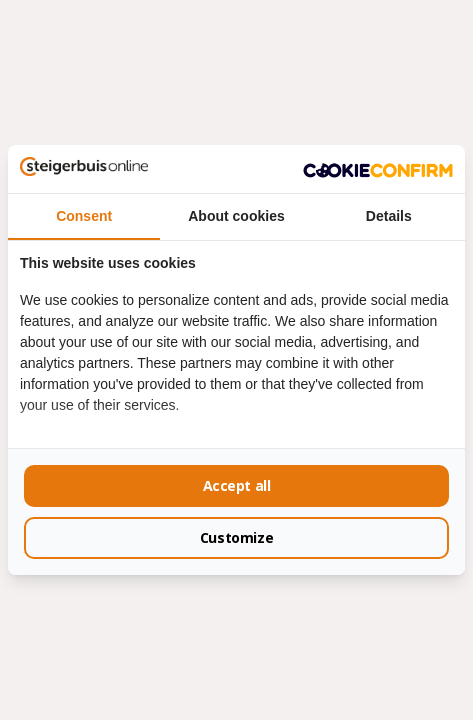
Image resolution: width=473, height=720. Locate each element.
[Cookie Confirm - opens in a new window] (378, 169)
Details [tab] (389, 216)
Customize (236, 537)
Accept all (237, 485)
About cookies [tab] (236, 216)
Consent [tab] (84, 216)
